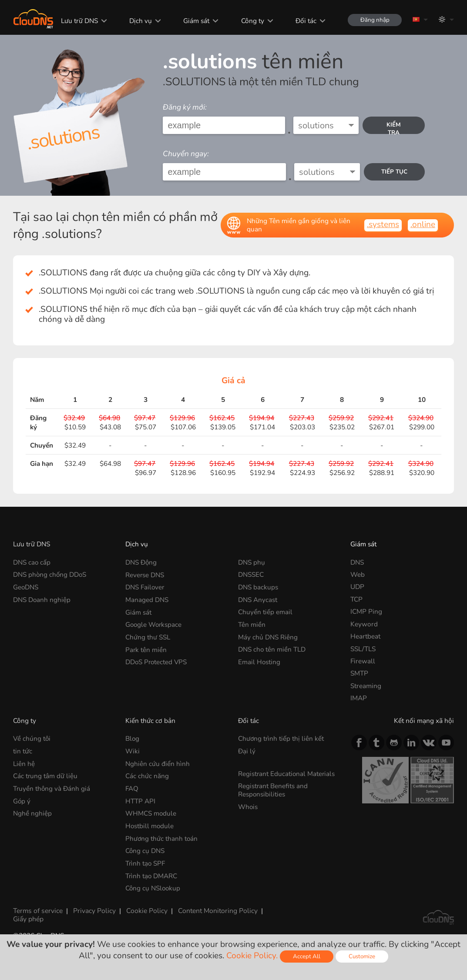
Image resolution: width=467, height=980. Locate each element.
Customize (362, 956)
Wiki (133, 751)
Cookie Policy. (252, 956)
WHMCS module (151, 813)
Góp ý (22, 800)
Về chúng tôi (32, 738)
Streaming (366, 686)
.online (423, 224)
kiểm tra (394, 127)
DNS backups (258, 587)
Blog (133, 738)
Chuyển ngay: (186, 154)
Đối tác (305, 21)
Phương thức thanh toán (162, 838)
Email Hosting (259, 661)
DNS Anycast (258, 599)
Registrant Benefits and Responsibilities (273, 789)
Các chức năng (147, 775)
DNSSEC (251, 574)
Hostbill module (150, 825)
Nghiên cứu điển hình (158, 763)
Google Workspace (154, 624)
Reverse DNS (145, 574)
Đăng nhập (374, 20)
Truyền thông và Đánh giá (52, 788)
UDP (357, 587)
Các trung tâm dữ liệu (45, 775)
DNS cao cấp (32, 562)
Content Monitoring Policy (216, 909)
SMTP (359, 673)
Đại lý (247, 751)
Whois (248, 806)
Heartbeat (365, 636)
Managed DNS (147, 599)
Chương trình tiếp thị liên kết (281, 738)
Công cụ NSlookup (153, 887)
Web (358, 574)
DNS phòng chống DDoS (50, 574)
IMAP (359, 698)
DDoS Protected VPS (157, 661)
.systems (383, 224)
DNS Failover (145, 587)
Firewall (363, 661)
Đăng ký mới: (185, 107)
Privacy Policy (94, 909)
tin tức (23, 751)
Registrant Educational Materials (287, 773)
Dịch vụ (140, 21)
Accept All (306, 956)
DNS (357, 562)
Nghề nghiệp (32, 813)
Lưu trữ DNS (78, 21)
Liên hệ (24, 763)
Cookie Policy (146, 909)
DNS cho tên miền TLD (272, 649)
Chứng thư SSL (148, 636)
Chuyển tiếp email (265, 611)
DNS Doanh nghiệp (42, 599)
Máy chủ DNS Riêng (268, 636)
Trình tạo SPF (146, 862)
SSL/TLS (363, 649)
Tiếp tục (395, 174)
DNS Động (141, 562)
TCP (356, 599)
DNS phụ (252, 562)
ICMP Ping (366, 611)
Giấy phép (28, 917)
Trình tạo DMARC (152, 875)
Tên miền (252, 624)
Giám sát (195, 21)
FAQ (132, 788)
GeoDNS (26, 587)
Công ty (251, 21)
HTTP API (140, 800)
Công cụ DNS (145, 850)
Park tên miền (146, 649)
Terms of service (37, 909)
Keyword (364, 624)
